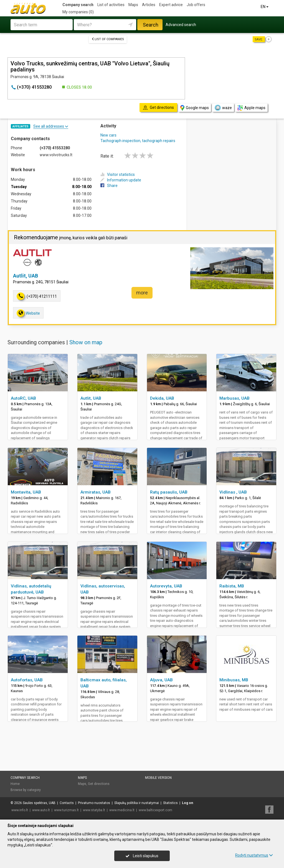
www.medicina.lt (122, 810)
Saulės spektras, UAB (39, 803)
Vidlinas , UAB (233, 492)
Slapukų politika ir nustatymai (137, 803)
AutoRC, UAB (23, 398)
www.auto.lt (41, 810)
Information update (121, 180)
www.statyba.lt (94, 810)
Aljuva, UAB (161, 680)
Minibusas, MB (234, 680)
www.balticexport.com (155, 810)
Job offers (196, 5)
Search (151, 25)
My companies (78, 12)
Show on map (86, 342)
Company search (78, 5)
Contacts (67, 803)
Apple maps (251, 108)
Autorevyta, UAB (166, 586)
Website (28, 313)
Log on (187, 803)
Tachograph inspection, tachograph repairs (138, 141)
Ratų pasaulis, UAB (169, 492)
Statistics (170, 803)
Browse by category (26, 790)
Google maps (195, 108)
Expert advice (171, 5)
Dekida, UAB (162, 398)
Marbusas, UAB (234, 398)
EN (265, 7)
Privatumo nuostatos (94, 803)
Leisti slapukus (142, 856)
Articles (149, 5)
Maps (133, 5)
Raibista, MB (232, 586)
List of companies (108, 39)
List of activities (111, 5)
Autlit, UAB (26, 276)
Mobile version (158, 778)
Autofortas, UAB (27, 680)
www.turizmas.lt (66, 810)
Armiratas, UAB (96, 492)
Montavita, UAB (26, 492)
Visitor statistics (118, 174)
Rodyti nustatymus (254, 855)
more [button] (142, 293)
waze (223, 108)
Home (15, 784)
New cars (108, 135)
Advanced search (181, 25)
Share (109, 186)
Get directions (99, 784)
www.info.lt (20, 810)
